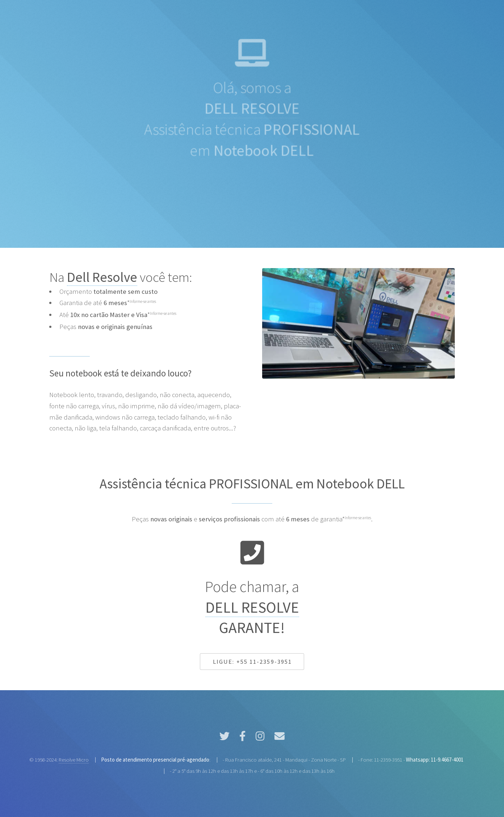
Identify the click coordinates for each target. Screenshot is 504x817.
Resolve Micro (74, 760)
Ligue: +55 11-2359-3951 (252, 662)
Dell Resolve (102, 277)
